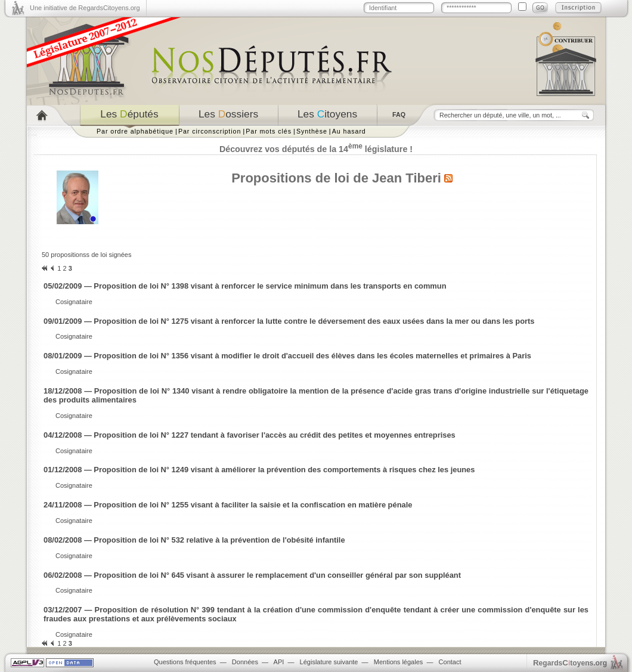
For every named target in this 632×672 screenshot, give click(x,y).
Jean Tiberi (407, 178)
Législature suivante (329, 662)
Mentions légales (399, 662)
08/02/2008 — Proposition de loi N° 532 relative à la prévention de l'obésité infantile (194, 540)
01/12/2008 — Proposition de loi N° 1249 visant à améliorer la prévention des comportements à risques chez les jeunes (259, 470)
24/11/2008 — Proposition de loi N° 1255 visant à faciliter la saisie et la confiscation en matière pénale (228, 505)
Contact (450, 662)
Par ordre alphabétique (135, 131)
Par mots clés (269, 131)
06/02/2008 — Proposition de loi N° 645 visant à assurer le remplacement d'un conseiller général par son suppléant (252, 575)
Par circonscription (210, 131)
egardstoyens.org (570, 663)
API (279, 662)
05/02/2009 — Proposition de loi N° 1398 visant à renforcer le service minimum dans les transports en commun (245, 286)
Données (245, 662)
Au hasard (349, 131)
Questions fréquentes (185, 662)
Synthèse (312, 131)
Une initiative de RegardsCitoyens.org (85, 8)
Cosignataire (74, 302)
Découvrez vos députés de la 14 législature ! (316, 149)
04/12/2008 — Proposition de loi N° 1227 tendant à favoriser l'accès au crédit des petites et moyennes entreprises (250, 435)
